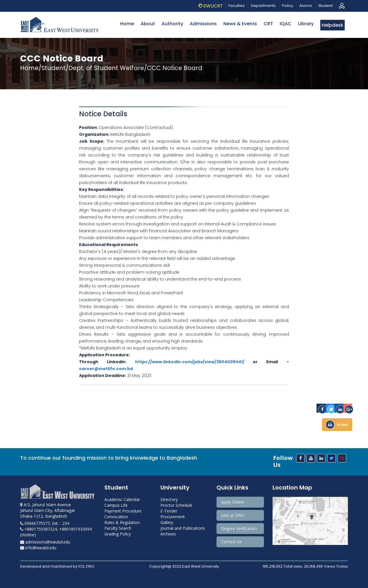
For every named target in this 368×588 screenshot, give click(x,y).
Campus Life (116, 505)
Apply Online (233, 502)
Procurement (173, 517)
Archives (168, 534)
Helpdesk (332, 25)
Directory (169, 499)
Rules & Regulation (122, 522)
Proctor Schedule (176, 505)
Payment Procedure (123, 511)
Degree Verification (239, 528)
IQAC (286, 24)
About (148, 24)
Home (127, 24)
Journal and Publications (183, 528)
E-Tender (169, 511)
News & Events (240, 24)
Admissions (203, 24)
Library (306, 24)
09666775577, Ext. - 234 (45, 523)
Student (325, 6)
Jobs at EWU (233, 515)
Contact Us (231, 542)
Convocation (116, 517)
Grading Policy (118, 534)
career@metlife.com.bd (106, 369)
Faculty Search (118, 528)
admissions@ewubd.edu (45, 542)
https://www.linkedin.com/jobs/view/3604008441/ (190, 362)
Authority (172, 24)
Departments (263, 6)
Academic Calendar (122, 499)
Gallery (167, 522)
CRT (268, 24)
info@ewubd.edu (38, 548)
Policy (287, 6)
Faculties (236, 6)
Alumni (306, 6)
